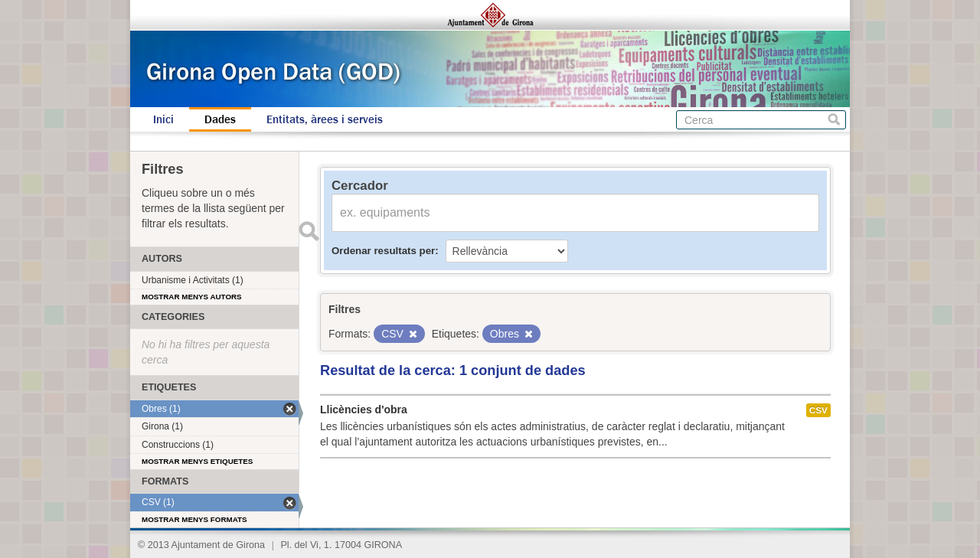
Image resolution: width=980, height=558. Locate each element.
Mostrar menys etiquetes (197, 461)
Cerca (834, 120)
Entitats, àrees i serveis (325, 119)
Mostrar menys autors (192, 297)
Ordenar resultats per (383, 251)
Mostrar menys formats (194, 519)
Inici (163, 119)
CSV (818, 410)
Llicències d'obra (364, 410)
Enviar (309, 231)
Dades (220, 119)
